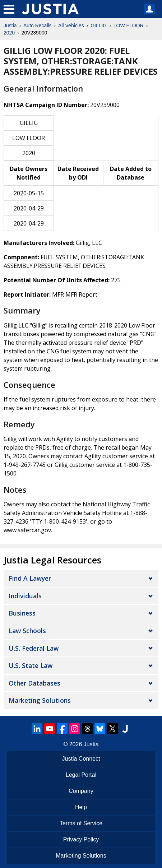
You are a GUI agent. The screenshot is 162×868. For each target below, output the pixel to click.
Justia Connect (81, 759)
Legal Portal (81, 775)
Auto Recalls (38, 25)
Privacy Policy (81, 839)
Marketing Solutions (40, 700)
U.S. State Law (31, 665)
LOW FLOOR (129, 25)
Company (81, 791)
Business (22, 613)
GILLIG (99, 25)
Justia (10, 25)
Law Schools (27, 631)
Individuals (25, 596)
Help (81, 807)
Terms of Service (81, 823)
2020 (9, 33)
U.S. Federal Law (34, 648)
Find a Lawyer (30, 578)
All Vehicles (71, 25)
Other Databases (34, 683)
